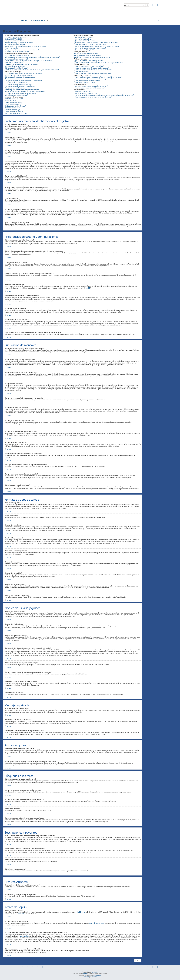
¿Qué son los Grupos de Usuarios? (85, 41)
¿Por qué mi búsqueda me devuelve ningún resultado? (91, 68)
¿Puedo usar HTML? (11, 101)
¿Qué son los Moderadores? (83, 39)
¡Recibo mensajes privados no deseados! (87, 55)
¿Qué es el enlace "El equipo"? (84, 50)
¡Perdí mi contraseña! (11, 48)
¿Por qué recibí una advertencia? (15, 88)
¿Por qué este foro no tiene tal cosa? (86, 93)
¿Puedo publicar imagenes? (13, 104)
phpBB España (97, 975)
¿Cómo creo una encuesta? (13, 79)
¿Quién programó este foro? (83, 92)
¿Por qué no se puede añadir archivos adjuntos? (20, 86)
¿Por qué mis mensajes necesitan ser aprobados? (20, 93)
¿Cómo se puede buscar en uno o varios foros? (89, 66)
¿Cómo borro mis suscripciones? (84, 82)
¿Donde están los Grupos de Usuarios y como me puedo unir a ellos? (96, 43)
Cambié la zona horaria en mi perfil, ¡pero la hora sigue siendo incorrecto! (28, 61)
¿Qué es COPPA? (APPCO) (13, 39)
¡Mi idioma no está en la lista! (14, 63)
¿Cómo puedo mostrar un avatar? (15, 66)
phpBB (88, 288)
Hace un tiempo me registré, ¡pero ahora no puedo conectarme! (25, 46)
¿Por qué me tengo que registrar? (15, 37)
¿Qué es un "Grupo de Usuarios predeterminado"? (90, 48)
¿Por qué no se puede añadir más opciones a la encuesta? (23, 81)
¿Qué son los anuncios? (12, 108)
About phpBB (20, 914)
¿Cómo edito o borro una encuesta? (16, 82)
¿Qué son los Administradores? (84, 37)
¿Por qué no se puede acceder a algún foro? (19, 84)
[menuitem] (152, 5)
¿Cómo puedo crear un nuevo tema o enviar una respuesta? (24, 73)
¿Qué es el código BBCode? (14, 99)
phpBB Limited (81, 912)
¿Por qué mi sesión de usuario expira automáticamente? (22, 50)
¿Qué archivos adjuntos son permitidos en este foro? (91, 86)
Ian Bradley (95, 972)
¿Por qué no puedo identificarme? (15, 44)
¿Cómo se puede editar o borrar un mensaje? (19, 75)
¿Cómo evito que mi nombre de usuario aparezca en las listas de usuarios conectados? (32, 57)
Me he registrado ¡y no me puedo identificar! (19, 43)
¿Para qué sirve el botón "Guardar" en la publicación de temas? (25, 92)
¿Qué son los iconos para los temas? (16, 113)
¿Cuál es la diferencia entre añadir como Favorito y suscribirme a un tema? (98, 77)
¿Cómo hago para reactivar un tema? (16, 95)
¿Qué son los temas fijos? (13, 110)
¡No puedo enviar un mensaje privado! (86, 54)
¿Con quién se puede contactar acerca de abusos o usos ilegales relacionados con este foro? (104, 95)
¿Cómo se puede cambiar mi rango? (16, 68)
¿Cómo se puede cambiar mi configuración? (18, 55)
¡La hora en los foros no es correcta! (16, 59)
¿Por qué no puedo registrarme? (15, 41)
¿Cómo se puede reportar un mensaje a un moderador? (22, 90)
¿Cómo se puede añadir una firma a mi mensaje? (20, 77)
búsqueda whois (24, 936)
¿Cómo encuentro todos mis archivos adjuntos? (89, 88)
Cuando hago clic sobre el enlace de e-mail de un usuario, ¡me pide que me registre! (32, 70)
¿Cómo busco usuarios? (81, 72)
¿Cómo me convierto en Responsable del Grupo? (90, 44)
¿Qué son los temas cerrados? (14, 111)
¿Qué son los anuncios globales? (15, 106)
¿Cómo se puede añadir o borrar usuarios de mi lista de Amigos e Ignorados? (99, 63)
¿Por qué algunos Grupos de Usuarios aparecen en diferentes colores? (97, 46)
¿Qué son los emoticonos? (13, 102)
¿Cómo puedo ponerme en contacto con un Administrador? (93, 97)
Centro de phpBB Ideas (97, 923)
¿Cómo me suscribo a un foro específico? (87, 81)
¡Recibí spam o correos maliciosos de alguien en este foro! (93, 57)
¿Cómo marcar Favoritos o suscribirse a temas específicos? (93, 79)
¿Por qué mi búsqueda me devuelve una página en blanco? (93, 70)
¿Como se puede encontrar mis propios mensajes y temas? (93, 73)
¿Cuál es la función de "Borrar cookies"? (17, 52)
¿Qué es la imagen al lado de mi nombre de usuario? (21, 64)
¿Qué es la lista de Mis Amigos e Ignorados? (88, 61)
